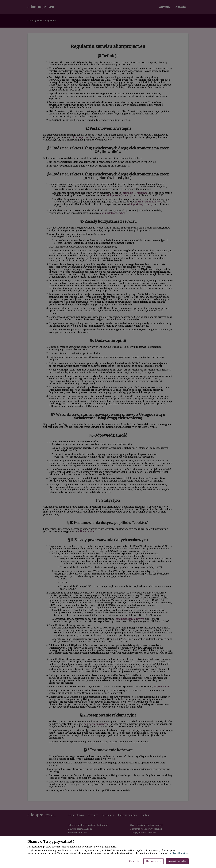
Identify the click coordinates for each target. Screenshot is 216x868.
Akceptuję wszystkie (177, 861)
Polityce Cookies (178, 853)
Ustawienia (134, 861)
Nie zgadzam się (153, 861)
